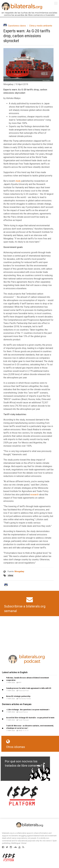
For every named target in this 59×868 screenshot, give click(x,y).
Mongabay (19, 571)
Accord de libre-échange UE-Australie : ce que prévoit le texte (30, 718)
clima (10, 576)
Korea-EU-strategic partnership (18, 696)
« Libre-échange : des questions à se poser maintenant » (28, 710)
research (34, 495)
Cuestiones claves (17, 26)
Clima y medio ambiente (41, 26)
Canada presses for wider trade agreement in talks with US (29, 688)
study (18, 181)
